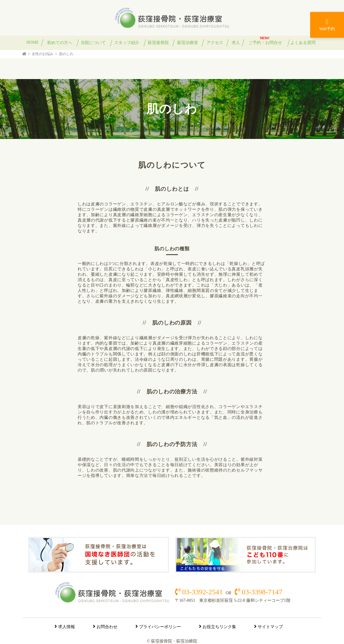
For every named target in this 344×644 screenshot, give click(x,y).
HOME (33, 42)
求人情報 (67, 627)
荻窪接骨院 (158, 43)
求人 (236, 43)
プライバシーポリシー (160, 627)
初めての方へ (60, 43)
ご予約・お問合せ (265, 43)
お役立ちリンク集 (219, 627)
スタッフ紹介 (127, 43)
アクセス (215, 43)
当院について (93, 43)
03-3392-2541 (202, 592)
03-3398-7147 (261, 592)
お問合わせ (107, 627)
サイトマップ (270, 627)
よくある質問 (303, 43)
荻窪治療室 (188, 43)
